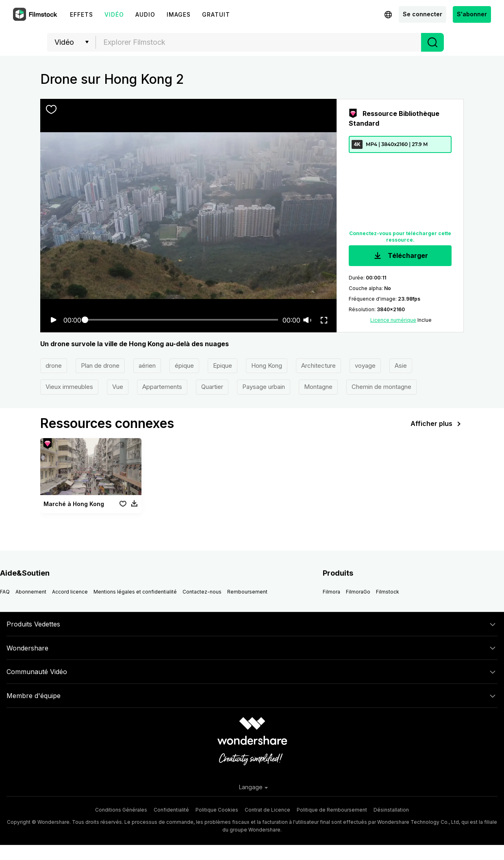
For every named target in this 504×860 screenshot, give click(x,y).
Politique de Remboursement (332, 810)
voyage (365, 366)
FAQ (5, 592)
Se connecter (423, 14)
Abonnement (31, 592)
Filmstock (388, 592)
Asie (401, 366)
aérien (147, 366)
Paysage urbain (264, 387)
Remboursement (247, 592)
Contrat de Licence (267, 810)
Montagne (318, 387)
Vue (118, 387)
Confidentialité (171, 810)
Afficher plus (437, 424)
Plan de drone (100, 366)
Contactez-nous (202, 592)
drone (54, 366)
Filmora (331, 592)
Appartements (162, 387)
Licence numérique (393, 320)
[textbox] (259, 42)
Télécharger (400, 256)
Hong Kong (267, 366)
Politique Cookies (217, 810)
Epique (223, 366)
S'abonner (472, 14)
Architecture (318, 366)
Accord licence (70, 592)
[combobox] (259, 42)
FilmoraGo (358, 592)
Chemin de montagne (381, 387)
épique (184, 366)
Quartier (212, 387)
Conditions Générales (121, 810)
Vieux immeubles (69, 387)
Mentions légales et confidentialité (135, 592)
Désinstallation (391, 810)
